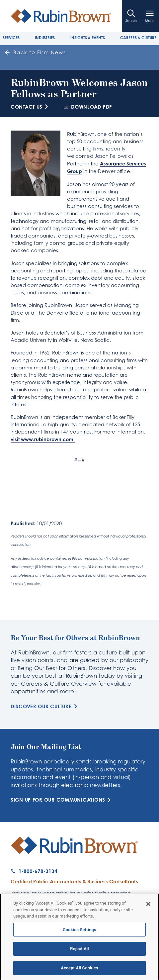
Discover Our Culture (45, 706)
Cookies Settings (79, 932)
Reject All (79, 952)
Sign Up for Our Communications (62, 800)
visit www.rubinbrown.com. (43, 439)
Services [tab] (11, 38)
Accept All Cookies (79, 971)
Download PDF (88, 107)
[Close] (148, 907)
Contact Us (31, 107)
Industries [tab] (45, 38)
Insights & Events (88, 38)
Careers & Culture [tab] (138, 38)
